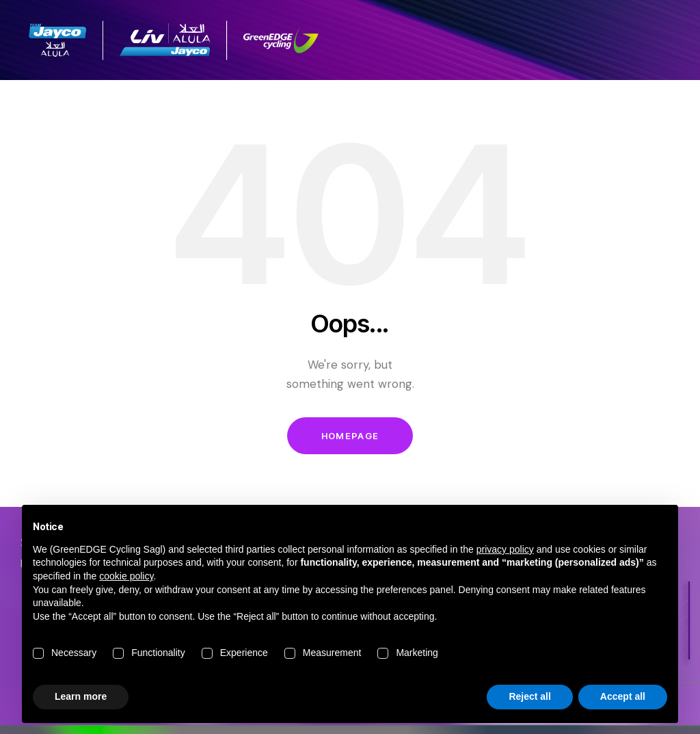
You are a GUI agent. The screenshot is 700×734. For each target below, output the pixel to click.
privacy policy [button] (505, 549)
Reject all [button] (529, 696)
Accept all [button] (623, 696)
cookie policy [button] (126, 576)
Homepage (350, 436)
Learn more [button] (81, 696)
